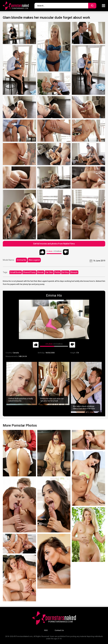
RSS (46, 630)
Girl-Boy (65, 272)
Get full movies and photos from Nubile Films (54, 244)
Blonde (40, 272)
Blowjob (74, 272)
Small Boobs (16, 272)
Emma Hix (22, 260)
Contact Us (59, 630)
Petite (57, 272)
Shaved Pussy (29, 272)
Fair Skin (49, 272)
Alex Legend (34, 260)
